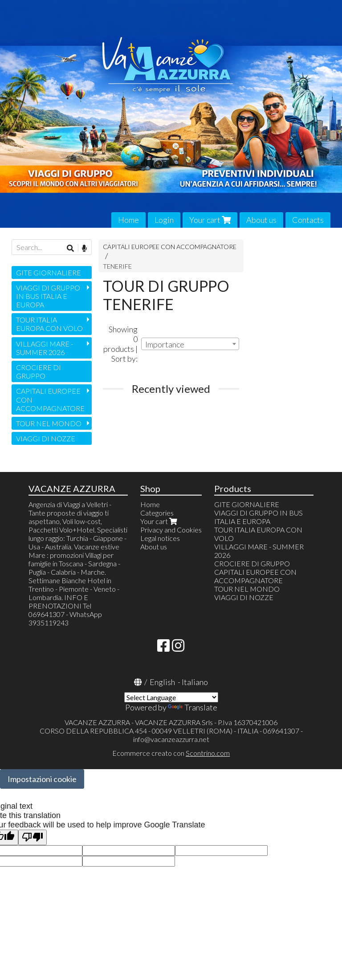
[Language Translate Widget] (171, 697)
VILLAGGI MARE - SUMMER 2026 (45, 348)
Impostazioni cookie (42, 779)
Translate (193, 707)
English (162, 682)
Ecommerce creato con (171, 753)
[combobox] (190, 344)
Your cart (210, 220)
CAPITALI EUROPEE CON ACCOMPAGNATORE (170, 247)
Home (128, 220)
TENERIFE (117, 266)
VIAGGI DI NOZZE (46, 438)
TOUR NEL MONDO (49, 423)
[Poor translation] (33, 837)
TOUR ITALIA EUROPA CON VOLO (49, 324)
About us (261, 220)
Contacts (308, 220)
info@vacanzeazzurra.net (171, 739)
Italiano (195, 682)
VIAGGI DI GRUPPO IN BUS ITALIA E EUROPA (48, 296)
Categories (157, 513)
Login (164, 220)
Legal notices (160, 538)
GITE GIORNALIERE (49, 272)
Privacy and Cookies (171, 530)
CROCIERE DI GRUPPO (39, 371)
